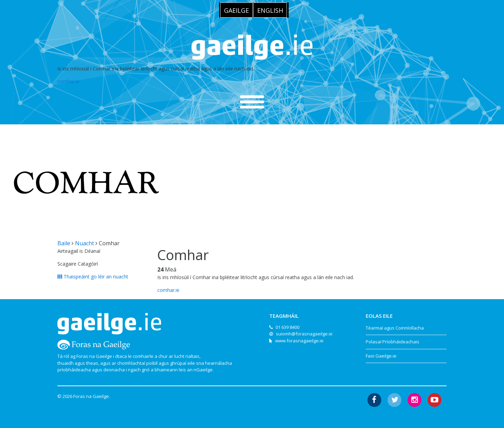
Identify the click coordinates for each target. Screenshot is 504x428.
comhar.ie (68, 81)
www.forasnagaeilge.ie (299, 341)
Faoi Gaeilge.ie (381, 356)
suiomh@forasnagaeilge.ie (304, 334)
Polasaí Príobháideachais (393, 342)
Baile (64, 243)
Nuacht (85, 243)
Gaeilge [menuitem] (236, 10)
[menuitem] (236, 10)
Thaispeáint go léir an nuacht (93, 277)
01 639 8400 (287, 327)
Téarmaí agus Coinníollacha (395, 328)
